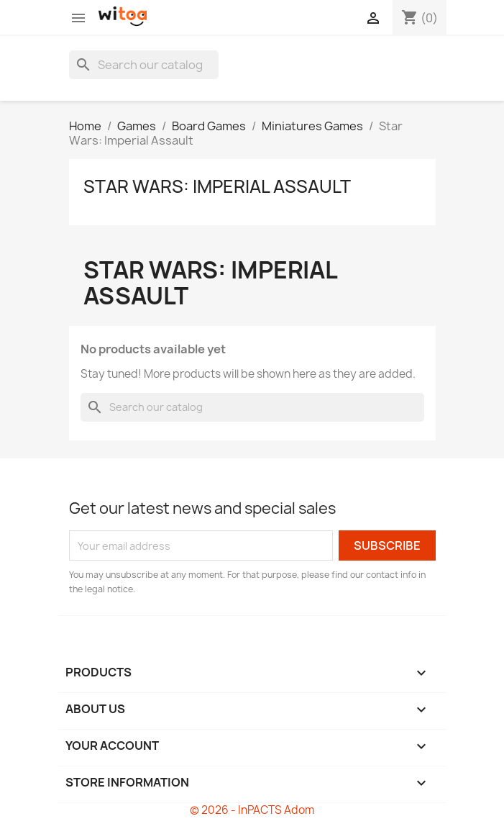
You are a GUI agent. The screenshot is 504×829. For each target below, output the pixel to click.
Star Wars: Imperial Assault (217, 186)
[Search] (144, 65)
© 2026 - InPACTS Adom (252, 810)
